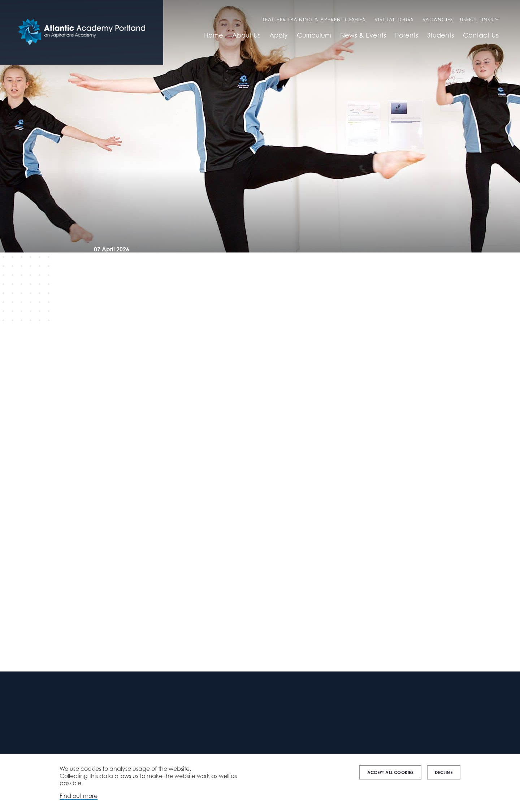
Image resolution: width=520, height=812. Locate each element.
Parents (407, 35)
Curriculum (314, 35)
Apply (279, 35)
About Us (246, 35)
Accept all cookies (390, 772)
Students (441, 35)
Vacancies (438, 20)
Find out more (79, 796)
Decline (444, 772)
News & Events (363, 35)
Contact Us (481, 35)
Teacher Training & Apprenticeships (314, 20)
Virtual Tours (394, 20)
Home (214, 35)
